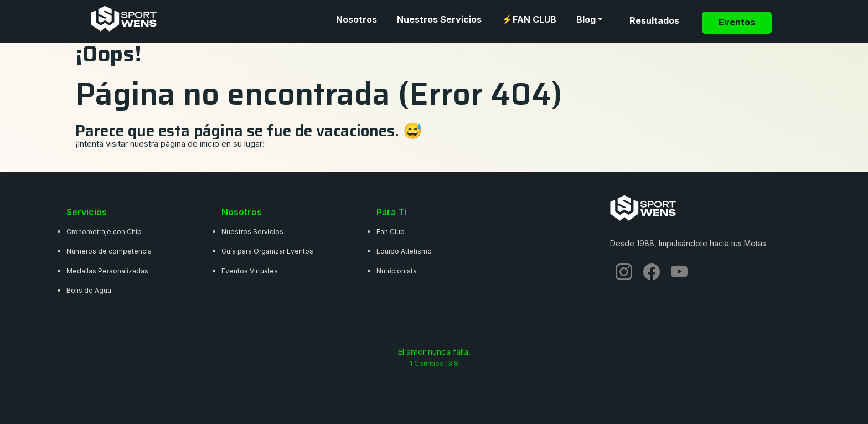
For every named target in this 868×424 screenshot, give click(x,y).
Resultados (654, 21)
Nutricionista (397, 271)
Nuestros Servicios (439, 20)
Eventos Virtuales (250, 271)
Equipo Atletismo (404, 251)
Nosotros (356, 20)
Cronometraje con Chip (104, 232)
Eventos (737, 22)
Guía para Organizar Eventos (267, 251)
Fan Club (391, 232)
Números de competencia (109, 251)
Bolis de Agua (89, 290)
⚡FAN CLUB (529, 20)
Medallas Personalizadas (107, 271)
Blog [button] (586, 20)
